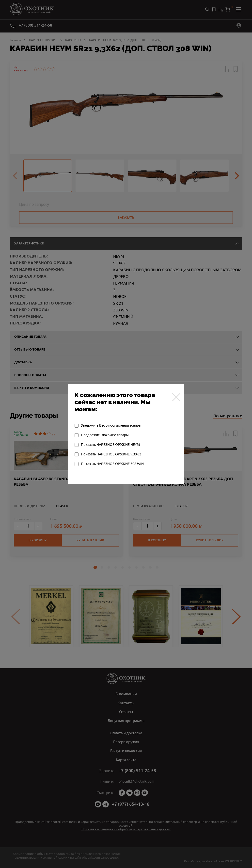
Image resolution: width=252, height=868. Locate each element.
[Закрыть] (175, 397)
